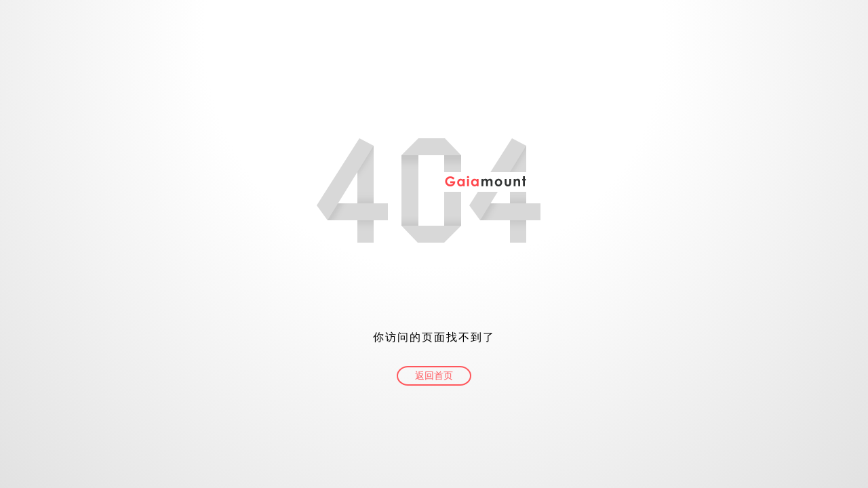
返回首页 (434, 376)
